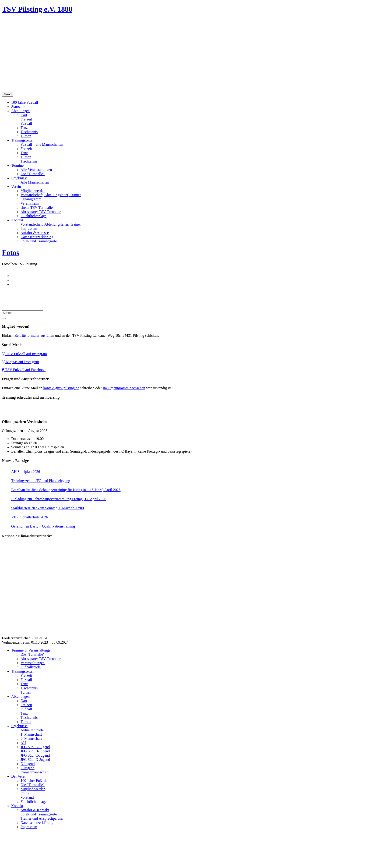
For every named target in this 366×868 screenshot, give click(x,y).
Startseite (18, 107)
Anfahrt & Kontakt (35, 810)
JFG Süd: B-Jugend (35, 751)
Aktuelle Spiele (32, 730)
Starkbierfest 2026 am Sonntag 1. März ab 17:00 (48, 508)
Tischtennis (29, 132)
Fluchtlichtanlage (33, 216)
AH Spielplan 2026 (26, 472)
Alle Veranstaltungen (36, 170)
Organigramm (31, 199)
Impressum (29, 229)
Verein (16, 186)
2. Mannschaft (31, 739)
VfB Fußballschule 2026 (30, 517)
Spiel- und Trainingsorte (39, 241)
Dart (24, 115)
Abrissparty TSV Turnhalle (41, 212)
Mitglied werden (33, 191)
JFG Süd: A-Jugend (35, 747)
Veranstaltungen (33, 663)
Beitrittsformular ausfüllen (34, 335)
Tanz (24, 128)
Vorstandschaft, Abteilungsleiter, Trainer (51, 195)
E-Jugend (28, 764)
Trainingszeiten (23, 140)
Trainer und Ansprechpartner (42, 818)
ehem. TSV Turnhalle (37, 207)
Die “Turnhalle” (33, 174)
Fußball (26, 123)
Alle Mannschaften (35, 182)
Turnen (26, 136)
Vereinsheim (30, 203)
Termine (17, 165)
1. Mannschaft (31, 734)
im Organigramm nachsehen (124, 388)
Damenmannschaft (35, 772)
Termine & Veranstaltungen (32, 650)
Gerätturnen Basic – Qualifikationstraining (43, 526)
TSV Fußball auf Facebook (24, 370)
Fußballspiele (31, 667)
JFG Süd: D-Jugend (35, 760)
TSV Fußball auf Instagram (24, 354)
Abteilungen (20, 111)
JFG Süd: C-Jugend (35, 755)
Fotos (11, 252)
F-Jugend (28, 768)
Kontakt (17, 220)
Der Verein (19, 776)
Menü (8, 94)
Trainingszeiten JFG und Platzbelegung (41, 481)
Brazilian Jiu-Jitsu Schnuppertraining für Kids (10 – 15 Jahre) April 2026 (66, 490)
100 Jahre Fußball (25, 102)
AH (23, 743)
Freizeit (26, 119)
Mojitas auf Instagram (20, 362)
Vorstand (27, 797)
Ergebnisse (19, 178)
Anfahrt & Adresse (35, 233)
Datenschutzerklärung (37, 237)
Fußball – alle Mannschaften (42, 144)
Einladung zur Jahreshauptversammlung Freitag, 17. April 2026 (59, 499)
